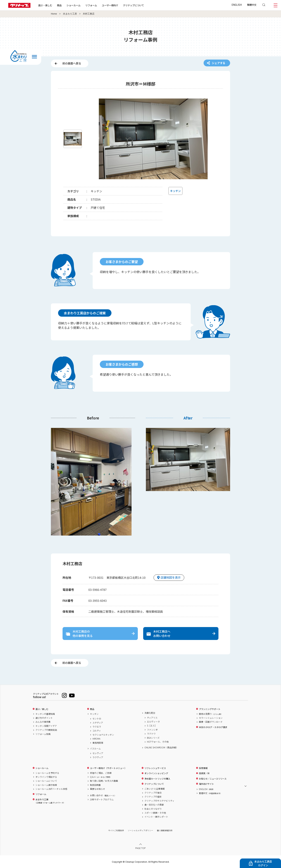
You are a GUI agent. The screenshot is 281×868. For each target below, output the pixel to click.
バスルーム (95, 749)
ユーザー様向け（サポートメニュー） (108, 768)
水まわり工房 (70, 14)
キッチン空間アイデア (46, 726)
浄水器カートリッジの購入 (157, 779)
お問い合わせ (103, 795)
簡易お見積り (211, 714)
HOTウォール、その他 (158, 742)
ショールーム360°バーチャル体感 (51, 789)
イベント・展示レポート (156, 817)
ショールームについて (46, 781)
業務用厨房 (98, 743)
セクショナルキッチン (103, 735)
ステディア (98, 723)
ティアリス (152, 718)
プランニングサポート (210, 709)
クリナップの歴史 (153, 797)
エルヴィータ (153, 722)
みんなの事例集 (43, 722)
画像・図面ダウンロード (211, 722)
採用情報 (203, 768)
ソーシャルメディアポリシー (140, 830)
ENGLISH (237, 5)
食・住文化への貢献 (154, 805)
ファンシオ (152, 730)
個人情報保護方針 (165, 830)
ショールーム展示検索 (46, 785)
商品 (92, 709)
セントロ (97, 719)
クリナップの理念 (153, 793)
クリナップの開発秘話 (46, 730)
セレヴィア (98, 753)
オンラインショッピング (156, 773)
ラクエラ (97, 727)
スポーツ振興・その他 (155, 813)
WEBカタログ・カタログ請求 (213, 727)
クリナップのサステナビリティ (159, 801)
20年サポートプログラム (102, 799)
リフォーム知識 (43, 734)
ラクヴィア (98, 757)
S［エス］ (152, 726)
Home (54, 14)
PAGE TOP (140, 848)
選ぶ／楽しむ (42, 709)
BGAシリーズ (153, 738)
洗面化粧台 (150, 713)
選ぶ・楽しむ (45, 5)
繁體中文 (252, 5)
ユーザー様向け (110, 5)
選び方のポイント (44, 718)
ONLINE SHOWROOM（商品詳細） (161, 747)
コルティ (97, 731)
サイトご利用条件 (116, 830)
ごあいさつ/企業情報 (155, 789)
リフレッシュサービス (155, 768)
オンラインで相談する (46, 777)
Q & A (101, 777)
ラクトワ (151, 734)
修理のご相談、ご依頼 (101, 773)
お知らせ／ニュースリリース (213, 779)
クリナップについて (133, 5)
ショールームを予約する (47, 773)
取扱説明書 (95, 785)
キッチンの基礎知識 (45, 714)
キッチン (94, 714)
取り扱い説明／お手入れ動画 (104, 781)
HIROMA (96, 739)
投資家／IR (204, 773)
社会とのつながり (153, 809)
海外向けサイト (206, 784)
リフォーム (91, 5)
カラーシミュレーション (211, 718)
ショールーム (73, 5)
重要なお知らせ (97, 789)
